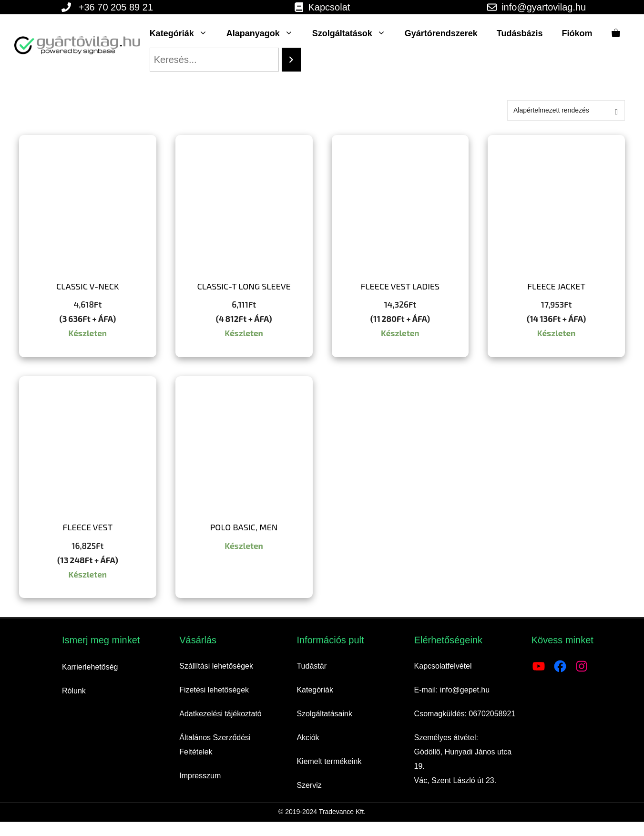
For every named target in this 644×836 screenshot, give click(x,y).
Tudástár (312, 666)
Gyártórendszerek (441, 33)
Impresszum (200, 776)
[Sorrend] (566, 110)
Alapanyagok (265, 33)
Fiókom (577, 33)
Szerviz (309, 785)
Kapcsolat (329, 7)
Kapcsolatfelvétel (443, 666)
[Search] (291, 60)
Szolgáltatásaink (324, 714)
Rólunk (74, 691)
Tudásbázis (520, 33)
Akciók (308, 738)
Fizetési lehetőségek (214, 690)
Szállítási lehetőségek (216, 666)
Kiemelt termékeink (329, 761)
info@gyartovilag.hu (544, 7)
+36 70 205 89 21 (116, 7)
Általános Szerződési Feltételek (215, 745)
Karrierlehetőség (90, 667)
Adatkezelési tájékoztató (220, 714)
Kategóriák (183, 33)
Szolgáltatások (354, 33)
